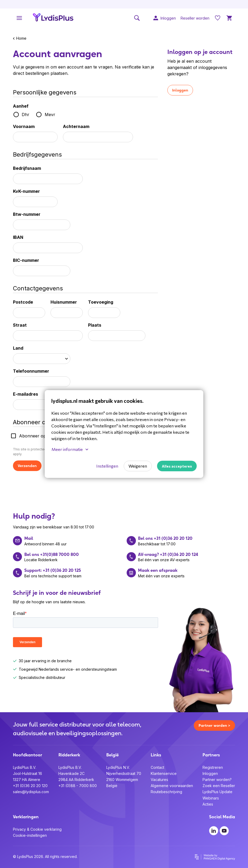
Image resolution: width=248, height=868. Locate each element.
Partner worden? (217, 780)
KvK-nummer (26, 191)
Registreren (213, 767)
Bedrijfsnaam (27, 168)
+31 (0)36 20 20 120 (30, 786)
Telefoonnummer (31, 371)
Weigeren (138, 466)
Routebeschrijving (166, 792)
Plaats (95, 325)
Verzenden (27, 466)
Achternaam (76, 126)
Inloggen (180, 90)
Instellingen (107, 466)
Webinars (211, 798)
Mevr (50, 115)
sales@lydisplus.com (31, 792)
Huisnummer (64, 302)
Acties (208, 804)
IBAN (18, 237)
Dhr (26, 115)
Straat (20, 325)
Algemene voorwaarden (172, 786)
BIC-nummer (26, 260)
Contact (157, 767)
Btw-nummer (27, 214)
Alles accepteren (177, 466)
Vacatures (159, 780)
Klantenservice (164, 773)
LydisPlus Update (217, 792)
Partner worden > (214, 725)
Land (18, 348)
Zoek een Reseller (219, 786)
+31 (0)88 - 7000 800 (78, 786)
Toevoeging (101, 302)
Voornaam (24, 126)
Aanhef (21, 106)
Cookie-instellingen (30, 835)
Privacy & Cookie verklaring (37, 829)
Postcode (23, 302)
